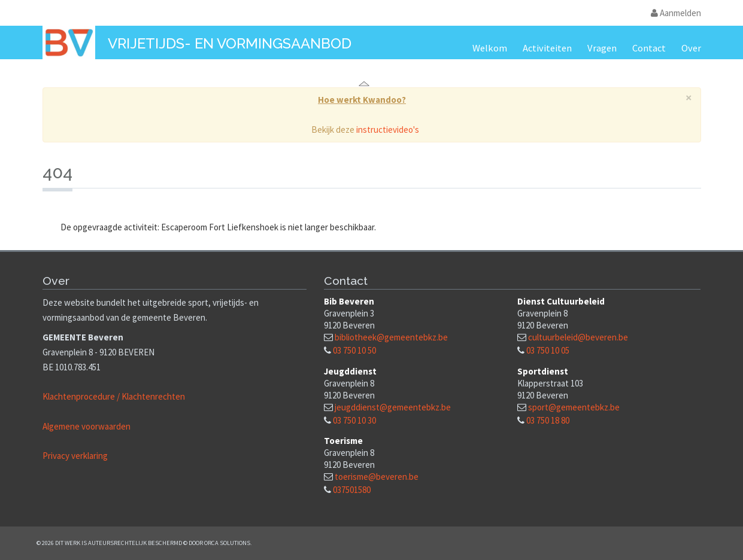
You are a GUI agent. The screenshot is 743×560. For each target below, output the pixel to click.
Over (691, 48)
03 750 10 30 (354, 420)
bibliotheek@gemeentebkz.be (391, 337)
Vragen (602, 48)
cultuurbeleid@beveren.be (578, 337)
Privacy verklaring (75, 456)
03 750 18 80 (548, 420)
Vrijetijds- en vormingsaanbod (230, 43)
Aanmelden (676, 13)
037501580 (352, 490)
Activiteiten (547, 48)
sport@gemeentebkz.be (574, 407)
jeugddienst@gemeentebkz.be (393, 407)
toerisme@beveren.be (377, 477)
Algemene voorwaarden (87, 426)
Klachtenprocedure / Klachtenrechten (114, 396)
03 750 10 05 (548, 350)
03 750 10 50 (354, 350)
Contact (649, 48)
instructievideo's (388, 130)
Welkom (490, 48)
